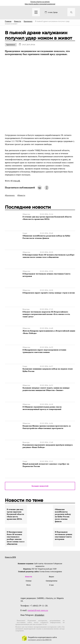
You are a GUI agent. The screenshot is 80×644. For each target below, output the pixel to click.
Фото (29, 585)
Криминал (11, 45)
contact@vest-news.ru (38, 610)
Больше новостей (40, 486)
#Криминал (10, 195)
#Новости (21, 195)
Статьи (29, 581)
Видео (51, 577)
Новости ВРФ (10, 557)
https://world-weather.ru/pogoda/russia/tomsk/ (40, 4)
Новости (29, 577)
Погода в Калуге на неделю (40, 2)
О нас (51, 585)
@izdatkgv (39, 615)
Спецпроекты (52, 581)
